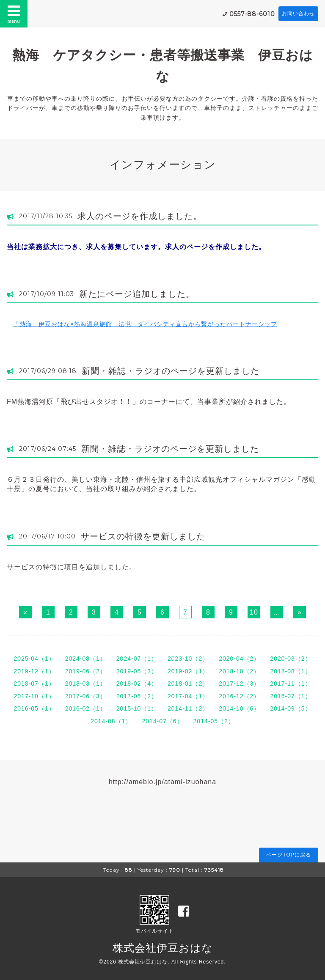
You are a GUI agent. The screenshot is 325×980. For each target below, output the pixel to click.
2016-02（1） (86, 708)
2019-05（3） (137, 671)
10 (254, 612)
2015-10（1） (137, 708)
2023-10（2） (188, 659)
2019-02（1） (188, 671)
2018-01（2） (188, 684)
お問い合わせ (298, 14)
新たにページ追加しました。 (137, 294)
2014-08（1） (111, 721)
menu (14, 14)
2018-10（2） (239, 671)
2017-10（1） (34, 696)
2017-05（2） (137, 696)
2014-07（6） (162, 721)
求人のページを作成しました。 (140, 216)
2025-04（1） (34, 659)
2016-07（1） (291, 696)
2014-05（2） (214, 721)
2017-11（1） (291, 684)
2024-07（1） (137, 659)
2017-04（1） (188, 696)
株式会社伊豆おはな (163, 948)
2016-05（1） (34, 708)
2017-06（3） (86, 696)
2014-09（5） (291, 708)
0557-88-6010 (252, 14)
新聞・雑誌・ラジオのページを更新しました (171, 371)
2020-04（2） (239, 659)
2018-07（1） (34, 684)
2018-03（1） (86, 684)
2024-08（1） (86, 659)
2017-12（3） (239, 684)
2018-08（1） (291, 671)
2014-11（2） (188, 708)
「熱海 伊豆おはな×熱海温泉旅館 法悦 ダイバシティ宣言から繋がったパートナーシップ (145, 324)
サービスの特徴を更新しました (143, 536)
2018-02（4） (137, 684)
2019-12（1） (34, 671)
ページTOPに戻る (288, 855)
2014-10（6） (239, 708)
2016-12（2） (239, 696)
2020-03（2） (291, 659)
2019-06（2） (86, 671)
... (277, 612)
